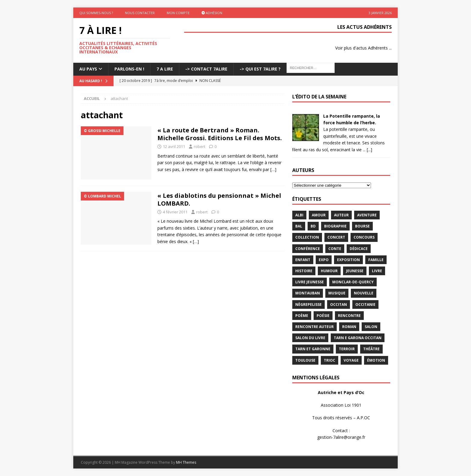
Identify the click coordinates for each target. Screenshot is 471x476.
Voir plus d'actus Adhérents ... (363, 48)
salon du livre (310, 338)
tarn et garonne (313, 349)
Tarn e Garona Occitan (358, 338)
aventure (367, 215)
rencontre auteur (315, 327)
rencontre (349, 316)
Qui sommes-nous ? (96, 13)
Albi (299, 215)
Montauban (308, 293)
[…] (273, 169)
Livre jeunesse (310, 282)
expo (324, 260)
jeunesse (355, 271)
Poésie (323, 316)
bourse (362, 226)
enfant (303, 260)
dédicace (359, 249)
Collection (307, 237)
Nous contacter (140, 13)
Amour (319, 215)
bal (299, 226)
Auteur (341, 215)
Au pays (88, 69)
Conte (335, 249)
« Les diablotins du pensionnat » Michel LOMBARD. (219, 199)
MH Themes (186, 462)
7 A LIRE (165, 69)
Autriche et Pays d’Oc (341, 392)
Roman (349, 327)
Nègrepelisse (308, 304)
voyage (351, 360)
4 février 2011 (175, 212)
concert (336, 237)
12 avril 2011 (174, 146)
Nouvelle (364, 293)
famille (376, 260)
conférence (308, 249)
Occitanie (365, 304)
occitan (339, 304)
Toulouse (305, 360)
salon (371, 327)
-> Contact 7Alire (206, 69)
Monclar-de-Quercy (353, 282)
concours (364, 237)
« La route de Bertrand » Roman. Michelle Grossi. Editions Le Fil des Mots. (220, 134)
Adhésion (212, 13)
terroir (347, 349)
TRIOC (330, 360)
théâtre (371, 349)
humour (329, 271)
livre (377, 271)
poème (302, 316)
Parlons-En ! (129, 69)
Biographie (335, 226)
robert (199, 146)
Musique (337, 293)
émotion (376, 360)
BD (313, 226)
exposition (348, 260)
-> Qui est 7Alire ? (260, 69)
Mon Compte (178, 13)
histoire (304, 271)
